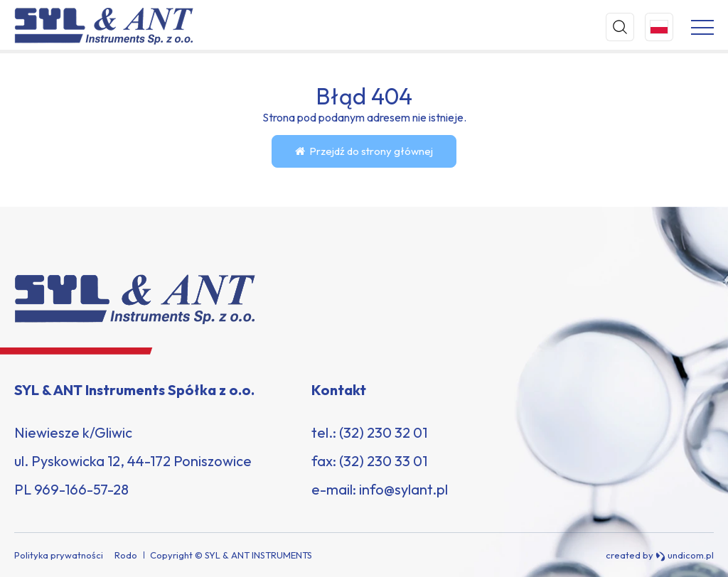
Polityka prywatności (59, 555)
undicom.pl (685, 555)
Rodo (126, 555)
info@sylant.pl (403, 489)
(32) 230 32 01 (383, 432)
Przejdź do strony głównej (364, 151)
